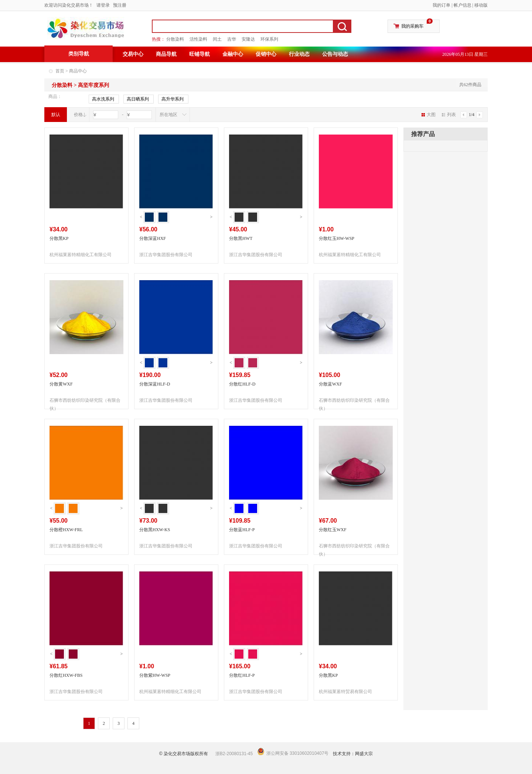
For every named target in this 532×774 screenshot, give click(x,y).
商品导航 (166, 54)
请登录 (103, 5)
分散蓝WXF (330, 384)
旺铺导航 (199, 54)
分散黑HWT (241, 238)
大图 (429, 115)
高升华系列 (173, 99)
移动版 (481, 5)
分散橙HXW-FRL (66, 530)
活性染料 (198, 39)
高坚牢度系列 (93, 85)
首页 (60, 71)
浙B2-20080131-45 (234, 754)
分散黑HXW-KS (155, 530)
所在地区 (168, 115)
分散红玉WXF (333, 530)
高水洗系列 (103, 99)
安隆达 (248, 39)
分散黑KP (59, 238)
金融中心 (233, 54)
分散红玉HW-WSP (337, 238)
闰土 (217, 39)
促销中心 (266, 54)
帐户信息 (463, 5)
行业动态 (299, 54)
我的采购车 (412, 26)
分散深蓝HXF (153, 238)
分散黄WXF (61, 384)
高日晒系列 (138, 99)
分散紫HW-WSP (155, 675)
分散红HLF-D (242, 384)
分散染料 (175, 39)
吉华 (232, 39)
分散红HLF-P (242, 675)
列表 (449, 115)
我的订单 (441, 5)
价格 (78, 115)
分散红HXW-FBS (66, 675)
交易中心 (133, 54)
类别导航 (79, 54)
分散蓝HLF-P (242, 530)
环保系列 (269, 39)
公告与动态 (335, 54)
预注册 (120, 5)
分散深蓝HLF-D (155, 384)
